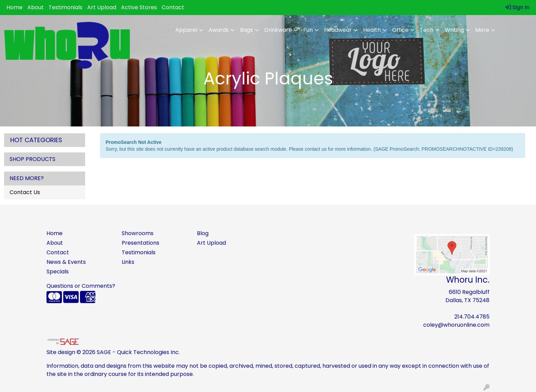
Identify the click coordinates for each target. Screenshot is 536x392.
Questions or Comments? (81, 286)
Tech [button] (427, 30)
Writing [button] (454, 30)
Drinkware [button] (278, 30)
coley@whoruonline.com (456, 325)
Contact (173, 7)
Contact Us (25, 192)
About (36, 7)
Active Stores (139, 7)
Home (15, 7)
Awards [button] (219, 30)
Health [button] (372, 30)
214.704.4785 (472, 317)
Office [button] (400, 30)
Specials (58, 272)
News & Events (66, 262)
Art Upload (102, 7)
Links (128, 262)
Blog (203, 233)
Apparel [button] (186, 30)
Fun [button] (308, 30)
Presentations (140, 243)
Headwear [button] (338, 30)
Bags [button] (246, 30)
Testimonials (65, 7)
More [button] (482, 30)
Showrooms (138, 233)
